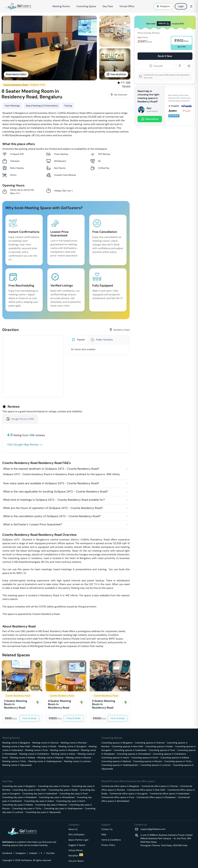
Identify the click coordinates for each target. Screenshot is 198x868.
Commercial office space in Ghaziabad (156, 797)
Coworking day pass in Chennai (54, 786)
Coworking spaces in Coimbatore (169, 754)
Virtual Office (127, 6)
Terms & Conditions (111, 840)
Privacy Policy (108, 845)
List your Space (76, 861)
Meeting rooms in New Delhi (16, 746)
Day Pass (108, 6)
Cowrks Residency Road (16, 85)
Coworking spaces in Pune (162, 750)
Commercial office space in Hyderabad (170, 794)
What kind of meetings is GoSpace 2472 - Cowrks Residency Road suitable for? (54, 500)
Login (181, 6)
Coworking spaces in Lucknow (156, 765)
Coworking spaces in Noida (159, 746)
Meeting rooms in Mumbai (74, 743)
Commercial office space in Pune (118, 797)
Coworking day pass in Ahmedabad (57, 797)
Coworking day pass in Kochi (71, 801)
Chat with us (150, 119)
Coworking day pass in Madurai (51, 805)
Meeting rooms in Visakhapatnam (45, 761)
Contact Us (107, 829)
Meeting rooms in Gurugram (72, 746)
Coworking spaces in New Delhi (127, 746)
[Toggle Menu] (191, 6)
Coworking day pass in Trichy (27, 808)
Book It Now (165, 56)
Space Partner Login (78, 840)
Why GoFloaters (76, 834)
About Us (73, 829)
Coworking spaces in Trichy (178, 761)
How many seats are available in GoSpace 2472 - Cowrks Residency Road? (51, 483)
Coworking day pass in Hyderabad (40, 794)
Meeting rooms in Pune (36, 750)
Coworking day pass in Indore (39, 801)
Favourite (156, 66)
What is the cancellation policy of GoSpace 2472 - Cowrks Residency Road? (52, 516)
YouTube (50, 853)
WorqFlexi (76, 856)
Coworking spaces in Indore (115, 758)
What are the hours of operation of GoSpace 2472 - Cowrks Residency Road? (53, 508)
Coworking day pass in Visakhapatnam (63, 808)
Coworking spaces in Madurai (116, 761)
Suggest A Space (77, 845)
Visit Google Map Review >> (25, 445)
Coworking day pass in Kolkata (18, 805)
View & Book (29, 718)
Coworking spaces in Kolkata (175, 758)
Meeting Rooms (61, 6)
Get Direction (119, 95)
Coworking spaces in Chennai (150, 743)
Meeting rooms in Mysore (78, 758)
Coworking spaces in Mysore (148, 761)
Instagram (21, 853)
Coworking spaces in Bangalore (117, 743)
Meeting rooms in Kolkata (23, 758)
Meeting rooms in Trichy (14, 761)
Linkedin (33, 853)
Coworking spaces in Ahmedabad (134, 754)
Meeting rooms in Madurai (50, 758)
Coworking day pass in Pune (74, 794)
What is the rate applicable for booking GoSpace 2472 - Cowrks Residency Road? (55, 492)
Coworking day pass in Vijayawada (43, 812)
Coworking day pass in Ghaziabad (19, 797)
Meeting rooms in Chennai (45, 743)
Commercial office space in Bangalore (120, 786)
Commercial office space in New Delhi (146, 790)
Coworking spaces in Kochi (145, 758)
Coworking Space (86, 6)
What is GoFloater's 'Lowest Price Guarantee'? (33, 524)
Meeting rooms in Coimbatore (34, 754)
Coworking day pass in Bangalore (19, 786)
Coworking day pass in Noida (63, 790)
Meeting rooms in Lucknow (77, 761)
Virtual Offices (75, 850)
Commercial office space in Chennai (160, 786)
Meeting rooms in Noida (44, 746)
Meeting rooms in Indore (63, 754)
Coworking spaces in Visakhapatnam (120, 765)
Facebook (7, 853)
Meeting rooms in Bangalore (16, 743)
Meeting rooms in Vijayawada (17, 765)
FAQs (104, 834)
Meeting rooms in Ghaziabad (64, 750)
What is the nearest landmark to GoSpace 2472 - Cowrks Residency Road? (51, 469)
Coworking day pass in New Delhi (29, 790)
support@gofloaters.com (153, 829)
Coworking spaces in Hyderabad (130, 750)
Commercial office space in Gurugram (129, 794)
